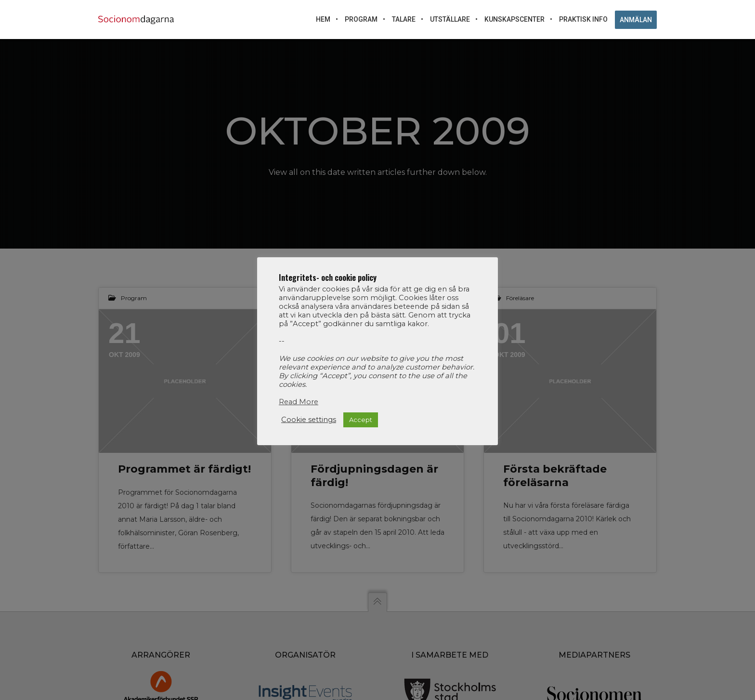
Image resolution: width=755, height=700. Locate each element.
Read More (299, 402)
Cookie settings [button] (309, 420)
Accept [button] (361, 420)
